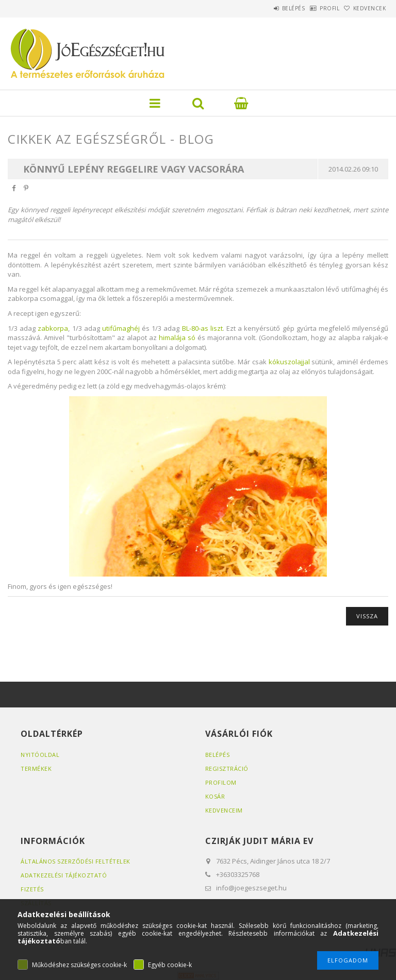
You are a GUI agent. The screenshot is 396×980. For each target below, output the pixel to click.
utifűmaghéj (121, 328)
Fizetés (32, 889)
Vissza (367, 616)
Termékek (36, 768)
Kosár (215, 796)
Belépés (267, 8)
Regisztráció (227, 768)
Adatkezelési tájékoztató (64, 875)
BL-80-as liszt (202, 328)
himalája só (177, 337)
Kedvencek (365, 8)
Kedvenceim (224, 810)
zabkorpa (53, 328)
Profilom (221, 782)
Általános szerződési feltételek (76, 861)
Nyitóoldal (40, 755)
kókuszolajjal (289, 362)
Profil (313, 8)
